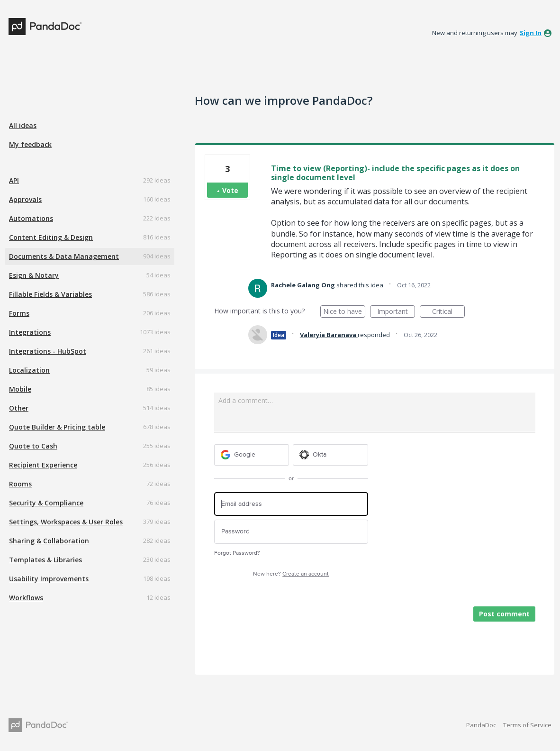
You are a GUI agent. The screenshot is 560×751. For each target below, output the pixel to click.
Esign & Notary (34, 275)
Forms (19, 313)
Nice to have (344, 312)
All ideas (23, 125)
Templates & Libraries (45, 560)
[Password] (291, 532)
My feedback (30, 144)
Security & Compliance (46, 503)
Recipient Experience (43, 465)
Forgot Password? (237, 553)
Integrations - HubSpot (48, 351)
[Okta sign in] (330, 455)
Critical (448, 312)
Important (396, 312)
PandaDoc (481, 725)
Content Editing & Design (51, 237)
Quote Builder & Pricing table (57, 427)
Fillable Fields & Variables (50, 294)
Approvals (25, 199)
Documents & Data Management (64, 256)
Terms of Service (527, 725)
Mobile (20, 389)
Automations (31, 218)
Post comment (504, 614)
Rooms (20, 484)
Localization (29, 370)
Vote (230, 190)
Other (19, 408)
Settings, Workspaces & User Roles (66, 522)
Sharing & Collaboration (49, 541)
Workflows (26, 598)
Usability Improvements (49, 579)
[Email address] (291, 504)
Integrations (30, 332)
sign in (531, 33)
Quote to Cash (33, 446)
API (14, 180)
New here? (291, 574)
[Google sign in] (252, 455)
